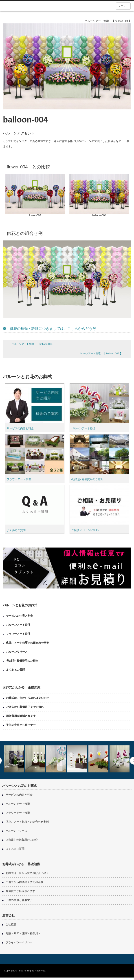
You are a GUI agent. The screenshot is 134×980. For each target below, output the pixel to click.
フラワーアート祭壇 (19, 479)
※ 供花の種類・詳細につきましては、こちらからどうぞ (49, 329)
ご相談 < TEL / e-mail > (85, 530)
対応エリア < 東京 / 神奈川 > (23, 933)
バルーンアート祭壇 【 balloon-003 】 (34, 344)
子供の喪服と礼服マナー (21, 725)
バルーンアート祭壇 (83, 428)
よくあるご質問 (16, 530)
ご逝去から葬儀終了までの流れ (25, 707)
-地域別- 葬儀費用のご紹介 (87, 479)
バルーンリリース (17, 652)
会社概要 (11, 924)
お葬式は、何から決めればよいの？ (28, 698)
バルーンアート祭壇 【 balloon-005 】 (100, 353)
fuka (21, 971)
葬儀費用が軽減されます (21, 716)
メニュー (123, 6)
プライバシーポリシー (19, 942)
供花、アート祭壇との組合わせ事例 (28, 643)
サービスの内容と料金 (20, 428)
